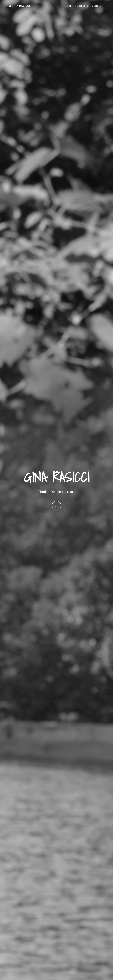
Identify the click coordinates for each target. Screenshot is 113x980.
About (67, 6)
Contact (97, 6)
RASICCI (19, 6)
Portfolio (82, 6)
